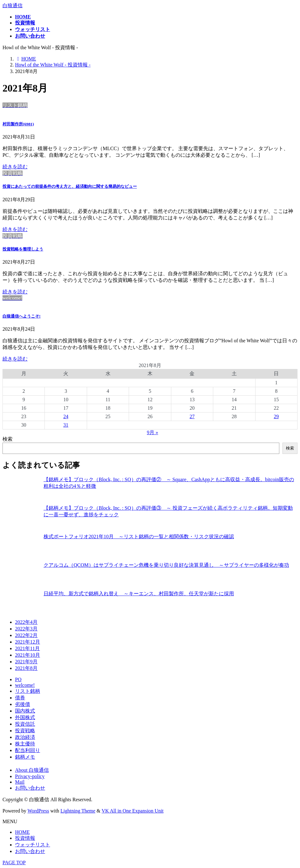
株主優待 (25, 744)
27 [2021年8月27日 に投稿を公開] (192, 416)
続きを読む (15, 167)
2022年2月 (26, 635)
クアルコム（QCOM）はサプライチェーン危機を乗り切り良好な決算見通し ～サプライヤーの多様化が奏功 (166, 565)
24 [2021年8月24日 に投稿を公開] (66, 416)
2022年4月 (26, 622)
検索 (8, 439)
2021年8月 (26, 668)
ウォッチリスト (33, 845)
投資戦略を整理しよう (23, 249)
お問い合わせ (30, 788)
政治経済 (25, 737)
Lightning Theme (78, 811)
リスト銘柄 (28, 691)
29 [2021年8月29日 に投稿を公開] (276, 416)
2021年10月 (28, 655)
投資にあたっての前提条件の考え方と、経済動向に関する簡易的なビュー (70, 186)
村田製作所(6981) (18, 124)
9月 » (153, 432)
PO (18, 679)
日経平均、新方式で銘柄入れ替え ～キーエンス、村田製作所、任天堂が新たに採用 (139, 594)
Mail (20, 782)
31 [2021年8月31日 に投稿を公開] (66, 425)
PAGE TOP (14, 863)
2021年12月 (28, 642)
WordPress (38, 811)
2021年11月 (27, 648)
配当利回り (28, 750)
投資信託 (25, 724)
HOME (22, 832)
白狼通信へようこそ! (21, 316)
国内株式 (25, 711)
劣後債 (23, 704)
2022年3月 (26, 629)
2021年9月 (26, 662)
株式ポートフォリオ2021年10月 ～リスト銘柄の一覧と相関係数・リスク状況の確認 (139, 537)
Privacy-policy (30, 776)
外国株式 (25, 717)
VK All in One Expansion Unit (133, 811)
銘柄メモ (25, 757)
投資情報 (25, 838)
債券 (20, 698)
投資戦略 (25, 731)
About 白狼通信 (32, 770)
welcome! (25, 685)
